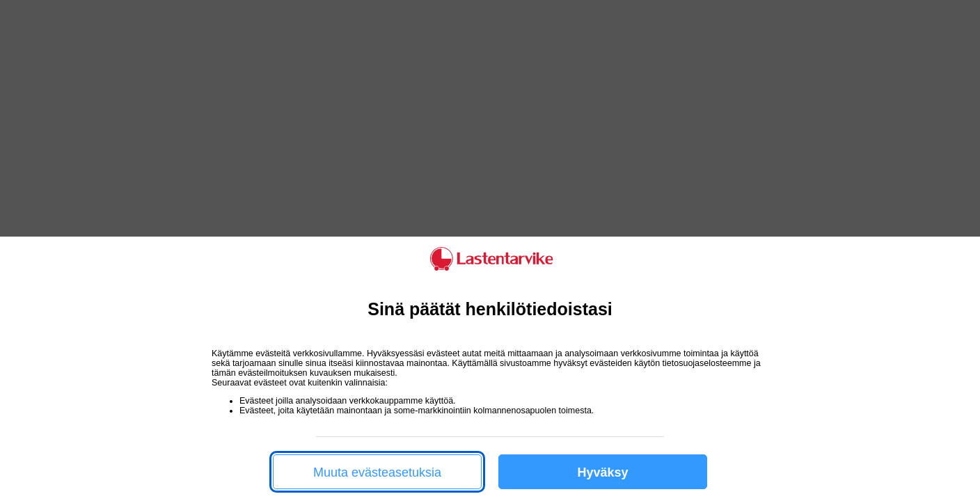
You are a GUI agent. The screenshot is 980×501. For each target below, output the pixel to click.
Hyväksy (602, 472)
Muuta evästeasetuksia (377, 472)
